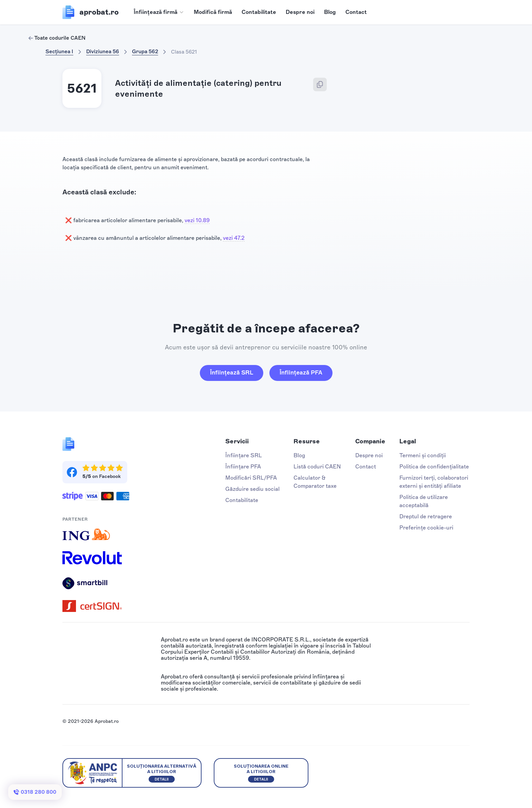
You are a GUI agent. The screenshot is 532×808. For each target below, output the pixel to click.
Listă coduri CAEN (317, 467)
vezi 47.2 (234, 238)
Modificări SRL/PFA (251, 478)
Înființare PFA (243, 467)
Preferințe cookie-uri (426, 528)
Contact (356, 12)
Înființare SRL (244, 455)
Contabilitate (259, 12)
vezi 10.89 (197, 220)
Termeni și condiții (423, 455)
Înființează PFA (301, 372)
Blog (330, 12)
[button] (159, 12)
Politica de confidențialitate (434, 467)
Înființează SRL (232, 372)
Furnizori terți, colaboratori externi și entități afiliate (434, 482)
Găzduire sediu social (252, 489)
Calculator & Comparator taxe (315, 482)
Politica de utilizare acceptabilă (424, 501)
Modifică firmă (213, 12)
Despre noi (300, 12)
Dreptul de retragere (426, 516)
